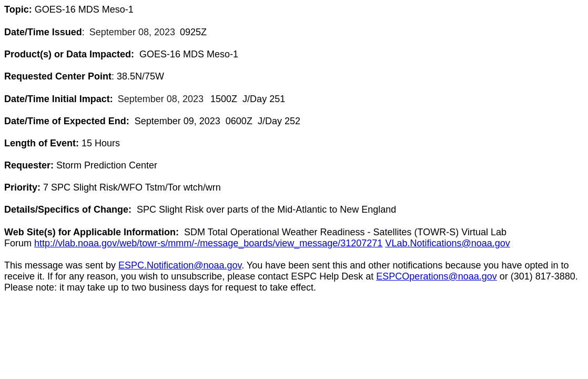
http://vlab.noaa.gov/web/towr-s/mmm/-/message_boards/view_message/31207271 (208, 243)
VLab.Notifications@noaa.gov (447, 243)
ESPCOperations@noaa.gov (436, 276)
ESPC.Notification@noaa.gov (180, 265)
